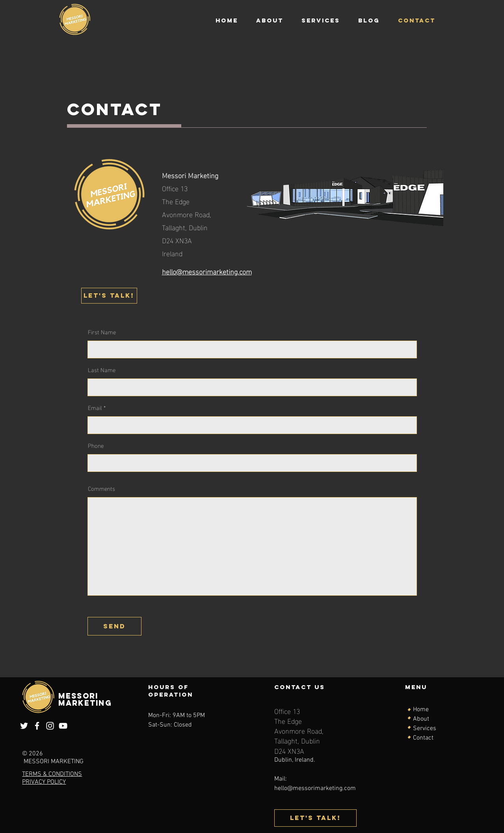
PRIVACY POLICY (44, 782)
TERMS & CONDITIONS (52, 774)
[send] (114, 626)
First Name (102, 332)
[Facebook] (37, 726)
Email (95, 407)
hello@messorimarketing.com (315, 788)
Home (421, 710)
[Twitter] (24, 726)
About (421, 719)
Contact (423, 738)
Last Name (102, 370)
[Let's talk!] (109, 296)
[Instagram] (50, 726)
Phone (96, 445)
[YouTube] (63, 726)
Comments (101, 488)
